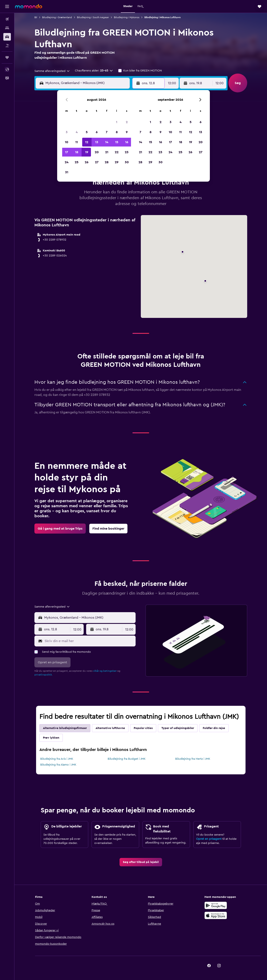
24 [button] (67, 162)
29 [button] (117, 162)
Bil (36, 17)
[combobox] (52, 71)
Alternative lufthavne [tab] (110, 728)
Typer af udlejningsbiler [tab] (178, 728)
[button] (7, 6)
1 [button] (117, 122)
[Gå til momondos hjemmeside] (29, 6)
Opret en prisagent (209, 839)
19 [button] (87, 152)
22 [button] (117, 152)
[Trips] (7, 57)
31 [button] (67, 172)
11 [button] (77, 142)
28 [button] (107, 162)
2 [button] (127, 122)
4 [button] (77, 132)
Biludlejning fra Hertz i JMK (193, 759)
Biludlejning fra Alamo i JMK (58, 765)
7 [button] (107, 132)
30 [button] (127, 162)
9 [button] (127, 132)
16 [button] (127, 142)
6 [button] (97, 132)
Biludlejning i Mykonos (127, 17)
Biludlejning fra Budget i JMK (127, 759)
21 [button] (107, 152)
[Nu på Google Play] (216, 905)
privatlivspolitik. (43, 675)
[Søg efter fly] (7, 19)
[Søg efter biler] (7, 37)
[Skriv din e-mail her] (89, 641)
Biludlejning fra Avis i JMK (57, 759)
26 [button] (87, 162)
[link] (60, 529)
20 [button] (97, 152)
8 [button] (117, 132)
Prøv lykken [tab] (51, 738)
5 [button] (87, 132)
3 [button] (67, 132)
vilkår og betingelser (105, 671)
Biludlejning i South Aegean (93, 17)
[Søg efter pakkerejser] (7, 46)
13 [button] (97, 142)
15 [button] (117, 142)
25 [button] (77, 162)
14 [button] (107, 142)
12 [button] (87, 142)
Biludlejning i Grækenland (57, 17)
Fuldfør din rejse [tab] (214, 728)
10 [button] (67, 142)
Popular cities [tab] (143, 728)
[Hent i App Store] (216, 915)
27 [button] (97, 162)
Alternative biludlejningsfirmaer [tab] (65, 728)
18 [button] (77, 152)
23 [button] (127, 152)
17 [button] (67, 152)
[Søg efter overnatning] (7, 28)
